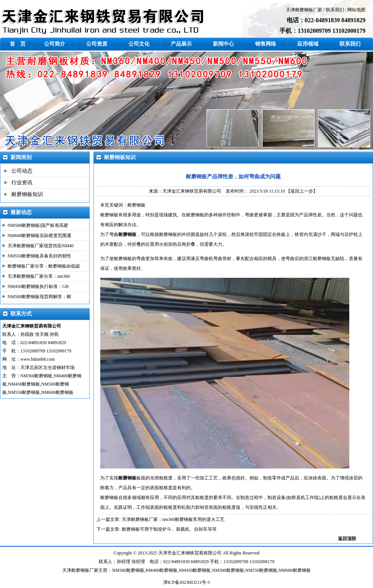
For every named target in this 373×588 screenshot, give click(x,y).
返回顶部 (347, 539)
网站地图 (356, 10)
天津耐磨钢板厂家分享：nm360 (39, 276)
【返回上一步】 (302, 191)
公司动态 (22, 171)
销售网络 (266, 44)
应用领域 (308, 44)
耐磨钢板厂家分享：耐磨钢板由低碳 (44, 266)
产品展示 (181, 44)
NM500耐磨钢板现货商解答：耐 (39, 297)
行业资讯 (22, 183)
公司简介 (55, 44)
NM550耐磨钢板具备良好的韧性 (39, 256)
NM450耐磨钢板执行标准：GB (38, 286)
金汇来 (179, 553)
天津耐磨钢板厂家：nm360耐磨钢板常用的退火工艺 (173, 519)
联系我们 (335, 10)
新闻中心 (223, 44)
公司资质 (97, 44)
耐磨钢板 (109, 215)
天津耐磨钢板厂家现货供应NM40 (41, 246)
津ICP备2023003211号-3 (186, 582)
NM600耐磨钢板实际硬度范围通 (39, 236)
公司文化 (139, 44)
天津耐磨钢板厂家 (304, 10)
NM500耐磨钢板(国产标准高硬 (38, 225)
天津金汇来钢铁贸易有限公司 (192, 191)
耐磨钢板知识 (27, 194)
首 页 (18, 44)
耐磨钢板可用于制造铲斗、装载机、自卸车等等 (169, 529)
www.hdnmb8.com (37, 359)
